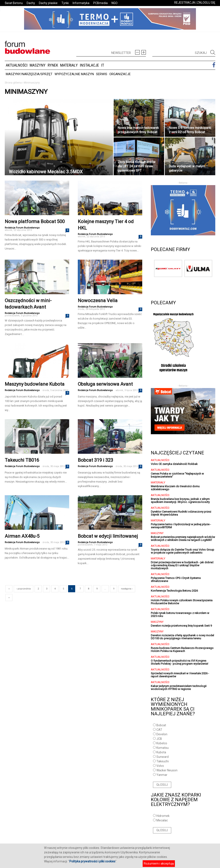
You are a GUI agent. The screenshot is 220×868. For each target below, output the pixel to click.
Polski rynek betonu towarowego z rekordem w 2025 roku (180, 614)
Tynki (65, 3)
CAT (159, 730)
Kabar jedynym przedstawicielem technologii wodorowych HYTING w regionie (179, 688)
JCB (159, 739)
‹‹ (9, 589)
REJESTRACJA (185, 3)
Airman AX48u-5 (22, 536)
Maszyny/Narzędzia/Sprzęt (29, 74)
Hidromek (163, 816)
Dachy (31, 3)
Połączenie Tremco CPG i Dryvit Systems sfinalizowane (176, 579)
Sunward (163, 757)
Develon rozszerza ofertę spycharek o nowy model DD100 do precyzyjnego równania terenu (182, 637)
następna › (127, 589)
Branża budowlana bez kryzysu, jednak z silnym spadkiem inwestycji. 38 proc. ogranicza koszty (180, 500)
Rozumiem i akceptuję (159, 863)
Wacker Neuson (167, 770)
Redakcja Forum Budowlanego (22, 228)
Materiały (69, 65)
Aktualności (17, 65)
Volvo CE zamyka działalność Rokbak (174, 464)
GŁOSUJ (162, 785)
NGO (115, 3)
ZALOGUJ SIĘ (206, 3)
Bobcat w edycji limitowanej (108, 536)
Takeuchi (163, 761)
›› (9, 598)
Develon (162, 734)
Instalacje (89, 65)
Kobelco (162, 743)
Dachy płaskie (48, 3)
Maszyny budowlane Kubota (35, 384)
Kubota (161, 752)
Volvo (160, 766)
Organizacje (120, 74)
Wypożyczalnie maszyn (74, 74)
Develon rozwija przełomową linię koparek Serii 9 (181, 626)
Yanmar (162, 775)
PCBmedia (100, 3)
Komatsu (163, 748)
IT (103, 65)
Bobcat (161, 725)
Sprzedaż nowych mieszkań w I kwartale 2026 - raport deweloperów (180, 675)
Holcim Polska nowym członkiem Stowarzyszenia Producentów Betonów (182, 602)
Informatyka (81, 3)
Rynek (53, 65)
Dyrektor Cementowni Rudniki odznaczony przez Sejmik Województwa (181, 513)
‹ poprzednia (24, 589)
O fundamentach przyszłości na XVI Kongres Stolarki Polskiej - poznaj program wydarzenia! (180, 662)
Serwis (102, 74)
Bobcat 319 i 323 (95, 460)
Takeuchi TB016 (22, 460)
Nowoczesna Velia (98, 301)
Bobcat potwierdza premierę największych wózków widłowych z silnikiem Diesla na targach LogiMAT (183, 538)
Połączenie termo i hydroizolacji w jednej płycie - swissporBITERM (181, 526)
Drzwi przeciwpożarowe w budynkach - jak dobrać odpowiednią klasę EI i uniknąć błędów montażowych (182, 565)
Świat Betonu (14, 3)
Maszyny (38, 65)
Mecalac (162, 820)
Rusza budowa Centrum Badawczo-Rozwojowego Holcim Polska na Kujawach (182, 649)
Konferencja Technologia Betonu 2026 (174, 591)
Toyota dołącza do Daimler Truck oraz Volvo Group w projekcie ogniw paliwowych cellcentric (183, 551)
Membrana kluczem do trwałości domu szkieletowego (175, 488)
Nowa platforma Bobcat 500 (35, 222)
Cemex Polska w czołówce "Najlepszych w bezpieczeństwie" (177, 475)
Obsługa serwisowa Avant (105, 384)
